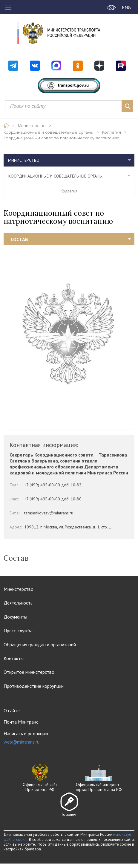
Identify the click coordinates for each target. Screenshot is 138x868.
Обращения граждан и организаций (40, 645)
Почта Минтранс (21, 722)
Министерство (32, 126)
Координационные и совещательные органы (48, 132)
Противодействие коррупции (34, 686)
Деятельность (18, 603)
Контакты (14, 658)
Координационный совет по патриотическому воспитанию (62, 138)
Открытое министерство (29, 672)
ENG (126, 7)
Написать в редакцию (26, 738)
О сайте (12, 710)
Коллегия (112, 132)
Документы (15, 617)
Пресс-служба (18, 630)
